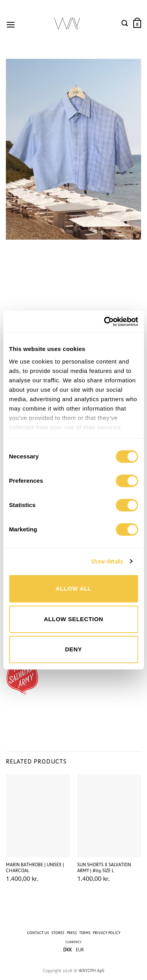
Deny (73, 649)
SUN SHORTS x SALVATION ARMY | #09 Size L (104, 868)
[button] (12, 24)
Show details (107, 562)
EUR (80, 950)
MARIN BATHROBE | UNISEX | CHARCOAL (35, 868)
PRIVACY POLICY (107, 933)
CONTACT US (38, 933)
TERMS (85, 933)
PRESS (72, 933)
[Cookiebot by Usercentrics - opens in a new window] (105, 322)
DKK (67, 950)
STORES (58, 933)
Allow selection (74, 619)
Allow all (74, 588)
